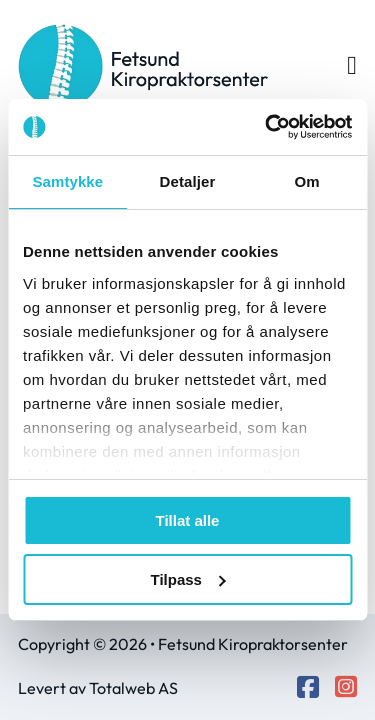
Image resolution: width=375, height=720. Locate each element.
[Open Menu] (352, 66)
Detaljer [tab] (188, 181)
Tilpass (188, 579)
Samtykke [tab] (67, 181)
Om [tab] (307, 181)
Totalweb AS (133, 688)
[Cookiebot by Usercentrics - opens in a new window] (267, 127)
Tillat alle (188, 520)
